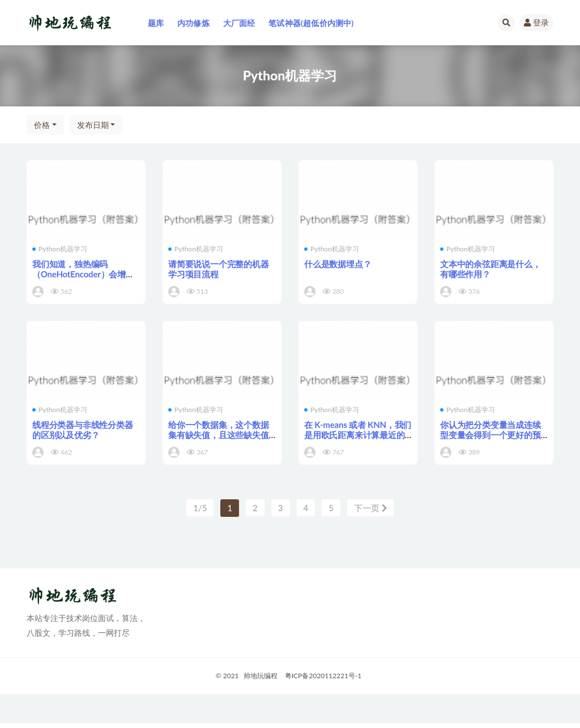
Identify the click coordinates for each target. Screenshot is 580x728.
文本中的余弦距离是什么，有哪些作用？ (491, 269)
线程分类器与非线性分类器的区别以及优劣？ (83, 430)
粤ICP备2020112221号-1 (323, 676)
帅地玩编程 (261, 676)
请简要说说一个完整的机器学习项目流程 (219, 269)
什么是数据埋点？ (338, 264)
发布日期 (93, 125)
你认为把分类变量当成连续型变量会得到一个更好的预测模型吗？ (491, 435)
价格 (42, 125)
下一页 (370, 508)
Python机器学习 (60, 249)
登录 (536, 22)
